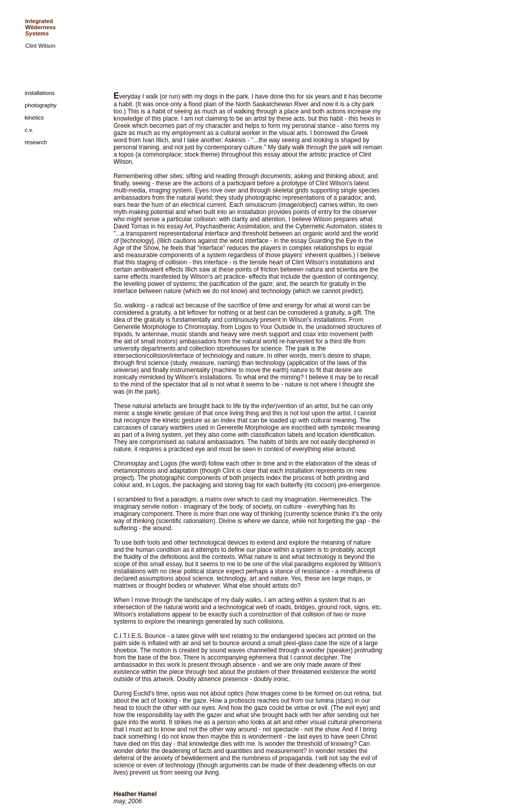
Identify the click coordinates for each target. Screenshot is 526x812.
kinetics (34, 118)
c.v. (29, 130)
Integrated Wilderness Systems (41, 27)
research (36, 142)
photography (41, 105)
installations (40, 93)
